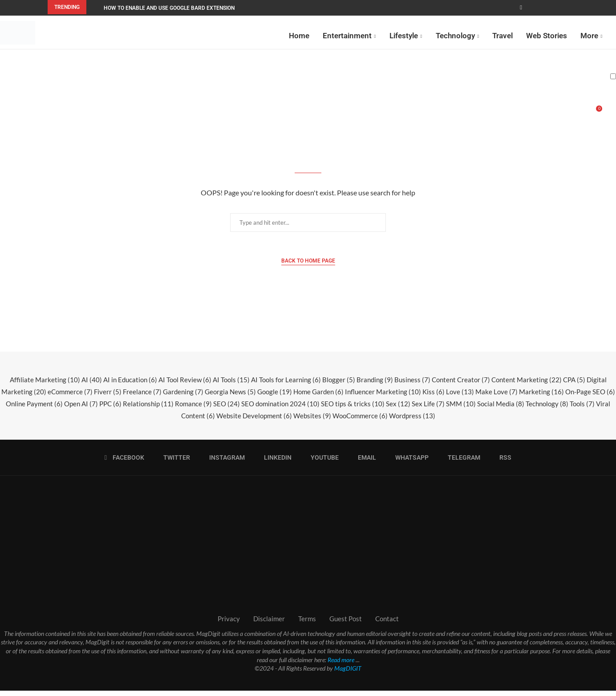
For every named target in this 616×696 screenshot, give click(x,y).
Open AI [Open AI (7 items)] (81, 409)
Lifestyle (404, 35)
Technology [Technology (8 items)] (547, 409)
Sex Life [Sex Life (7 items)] (428, 409)
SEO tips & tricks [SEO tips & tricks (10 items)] (353, 409)
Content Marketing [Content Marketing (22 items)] (527, 385)
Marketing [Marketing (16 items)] (541, 397)
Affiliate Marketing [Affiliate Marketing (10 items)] (45, 385)
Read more (341, 665)
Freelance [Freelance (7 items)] (142, 397)
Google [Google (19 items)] (275, 397)
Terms (307, 624)
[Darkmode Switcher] (613, 75)
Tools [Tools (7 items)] (582, 409)
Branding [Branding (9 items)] (375, 385)
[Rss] (503, 463)
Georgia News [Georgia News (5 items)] (230, 397)
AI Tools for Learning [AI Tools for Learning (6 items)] (286, 385)
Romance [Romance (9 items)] (193, 409)
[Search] (612, 115)
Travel (503, 35)
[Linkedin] (275, 463)
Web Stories (547, 35)
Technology (455, 35)
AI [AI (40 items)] (92, 385)
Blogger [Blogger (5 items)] (339, 385)
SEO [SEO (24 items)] (227, 409)
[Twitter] (174, 463)
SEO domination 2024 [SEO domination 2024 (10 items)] (280, 409)
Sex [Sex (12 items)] (398, 409)
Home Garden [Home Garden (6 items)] (318, 397)
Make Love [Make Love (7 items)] (496, 397)
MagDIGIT (348, 674)
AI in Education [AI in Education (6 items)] (130, 385)
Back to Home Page (308, 266)
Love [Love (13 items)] (460, 397)
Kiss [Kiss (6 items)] (434, 397)
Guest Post (346, 624)
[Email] (364, 463)
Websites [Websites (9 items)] (312, 421)
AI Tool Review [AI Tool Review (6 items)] (185, 385)
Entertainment (347, 35)
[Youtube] (322, 463)
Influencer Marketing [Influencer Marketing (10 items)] (383, 397)
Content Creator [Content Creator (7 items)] (461, 385)
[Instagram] (224, 463)
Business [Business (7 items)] (412, 385)
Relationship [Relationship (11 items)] (148, 409)
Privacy (229, 624)
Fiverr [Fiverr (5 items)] (108, 397)
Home (299, 35)
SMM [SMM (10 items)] (461, 409)
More (589, 35)
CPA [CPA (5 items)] (574, 385)
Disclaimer (269, 624)
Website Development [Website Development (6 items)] (254, 421)
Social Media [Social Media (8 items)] (501, 409)
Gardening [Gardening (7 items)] (183, 397)
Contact (387, 624)
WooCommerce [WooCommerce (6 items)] (360, 421)
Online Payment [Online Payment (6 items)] (34, 409)
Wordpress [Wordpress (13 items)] (412, 421)
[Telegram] (461, 463)
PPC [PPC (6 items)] (110, 409)
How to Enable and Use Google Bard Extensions (171, 8)
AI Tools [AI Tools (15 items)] (231, 385)
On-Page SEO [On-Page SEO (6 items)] (590, 397)
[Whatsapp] (409, 463)
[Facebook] (521, 7)
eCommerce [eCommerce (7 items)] (70, 397)
